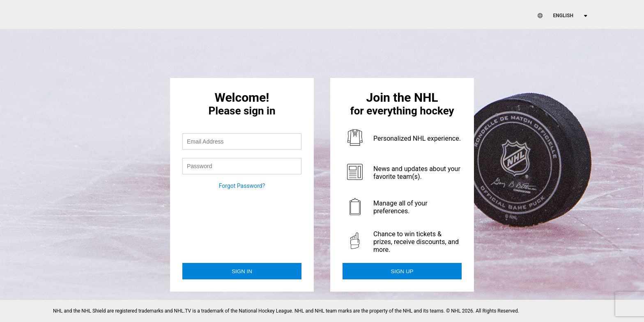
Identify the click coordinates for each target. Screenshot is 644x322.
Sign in (242, 271)
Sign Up (402, 271)
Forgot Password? (242, 186)
